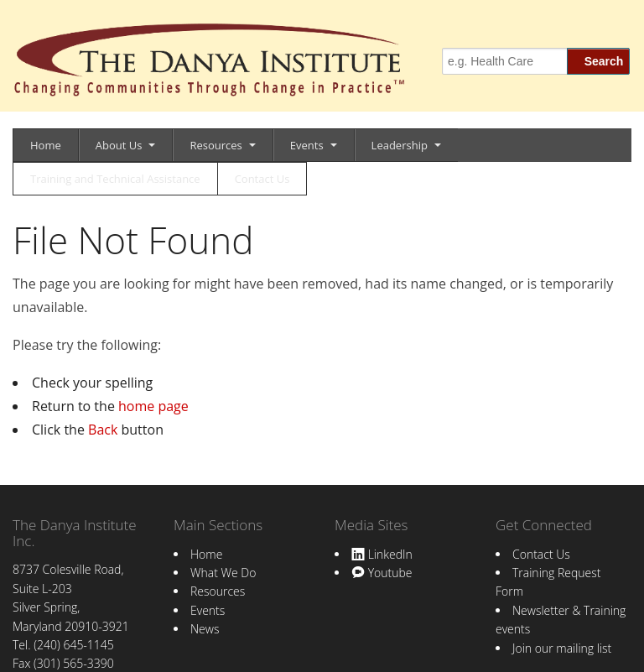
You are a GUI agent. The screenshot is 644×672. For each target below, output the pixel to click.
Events (307, 145)
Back (103, 430)
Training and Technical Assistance (115, 179)
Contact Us (262, 179)
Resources (216, 145)
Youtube (382, 573)
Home (46, 145)
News (205, 629)
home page (153, 406)
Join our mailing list (562, 648)
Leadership (400, 145)
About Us (119, 145)
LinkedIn (382, 554)
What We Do (223, 573)
